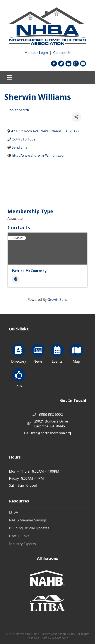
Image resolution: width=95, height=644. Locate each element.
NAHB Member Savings (28, 520)
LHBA (13, 512)
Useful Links (19, 536)
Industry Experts (22, 544)
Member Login (36, 53)
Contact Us (62, 53)
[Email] (16, 279)
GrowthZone (58, 300)
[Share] (76, 117)
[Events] (57, 353)
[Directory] (19, 353)
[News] (38, 353)
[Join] (19, 377)
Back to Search (18, 110)
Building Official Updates (29, 528)
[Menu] (10, 77)
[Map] (76, 353)
